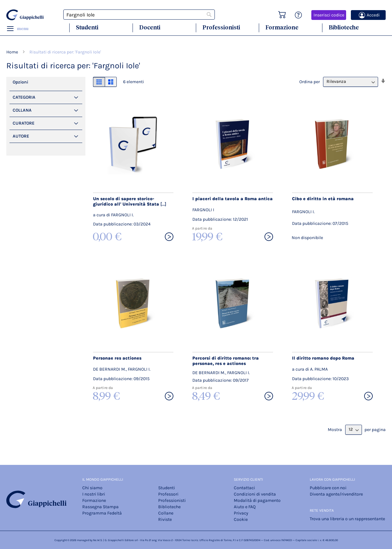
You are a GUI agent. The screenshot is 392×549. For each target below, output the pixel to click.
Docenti (150, 27)
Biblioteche (344, 27)
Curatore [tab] (24, 123)
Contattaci (244, 488)
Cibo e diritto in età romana (323, 199)
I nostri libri (94, 494)
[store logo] (25, 15)
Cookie (241, 519)
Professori (168, 494)
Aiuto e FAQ (245, 507)
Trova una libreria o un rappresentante (347, 519)
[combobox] (139, 15)
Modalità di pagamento (257, 500)
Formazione (282, 27)
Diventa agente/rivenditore (336, 494)
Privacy (241, 513)
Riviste (165, 519)
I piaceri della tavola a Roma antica (233, 199)
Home (13, 52)
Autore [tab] (21, 136)
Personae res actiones (117, 358)
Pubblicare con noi (328, 488)
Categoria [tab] (24, 97)
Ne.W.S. (98, 540)
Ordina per (310, 81)
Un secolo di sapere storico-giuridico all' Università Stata (130, 201)
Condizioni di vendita (255, 494)
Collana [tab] (22, 110)
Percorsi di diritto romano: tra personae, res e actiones (226, 361)
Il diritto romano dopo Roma (323, 358)
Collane (166, 513)
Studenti (87, 27)
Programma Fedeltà (102, 513)
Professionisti (221, 27)
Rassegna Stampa (100, 507)
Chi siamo (92, 488)
